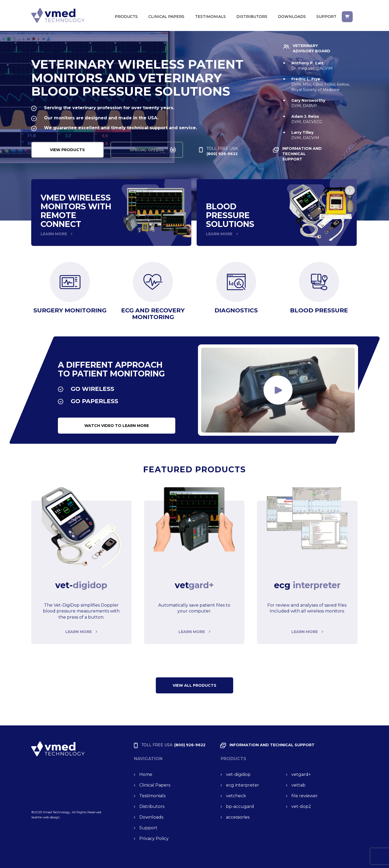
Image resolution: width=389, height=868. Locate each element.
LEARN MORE (54, 234)
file (305, 796)
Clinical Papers (166, 17)
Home (146, 774)
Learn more (79, 632)
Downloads (292, 17)
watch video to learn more (117, 426)
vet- (238, 774)
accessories (238, 817)
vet (301, 774)
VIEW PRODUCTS (70, 150)
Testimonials (210, 17)
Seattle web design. (46, 817)
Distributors (252, 17)
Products (126, 17)
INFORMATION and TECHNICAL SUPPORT (312, 154)
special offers (154, 150)
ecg (243, 785)
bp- (240, 806)
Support (326, 17)
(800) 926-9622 (232, 151)
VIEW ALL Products (195, 685)
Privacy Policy (154, 838)
